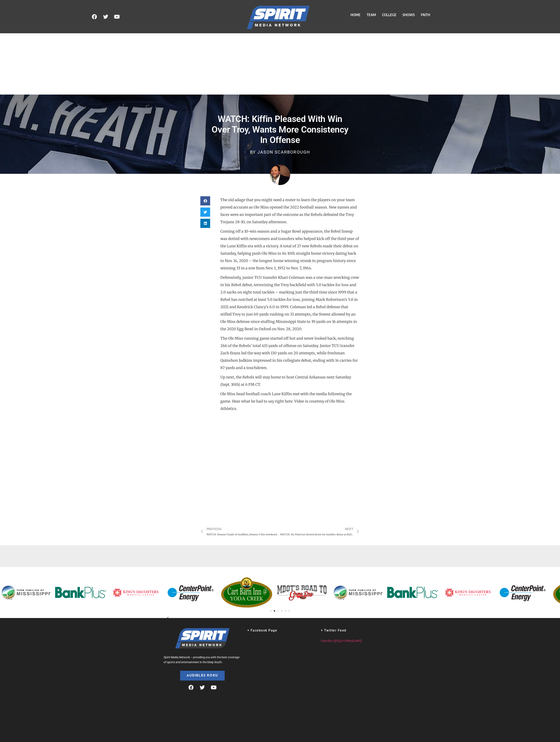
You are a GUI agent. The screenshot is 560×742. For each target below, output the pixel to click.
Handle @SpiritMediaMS (341, 641)
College (389, 15)
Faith (426, 15)
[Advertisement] (280, 64)
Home (355, 15)
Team (371, 15)
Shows (409, 15)
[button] (205, 201)
